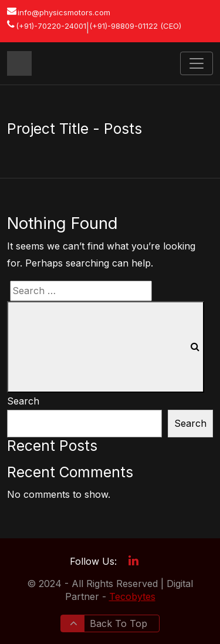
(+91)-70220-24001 (51, 26)
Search (23, 401)
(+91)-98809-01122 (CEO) (135, 26)
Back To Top (109, 623)
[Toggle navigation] (197, 63)
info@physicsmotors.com (64, 12)
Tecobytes (132, 596)
